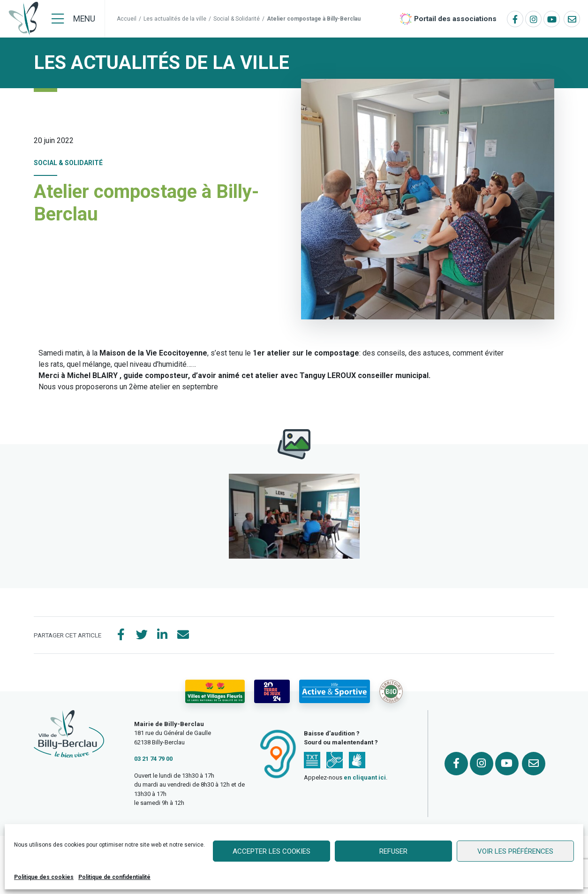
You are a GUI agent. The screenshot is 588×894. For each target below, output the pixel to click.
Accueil (127, 19)
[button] (294, 516)
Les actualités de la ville (175, 19)
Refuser (393, 851)
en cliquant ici (365, 777)
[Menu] (73, 19)
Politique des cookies (44, 877)
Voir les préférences (515, 851)
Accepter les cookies (271, 851)
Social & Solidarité (237, 19)
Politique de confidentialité (114, 877)
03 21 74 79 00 (153, 759)
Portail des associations (455, 19)
